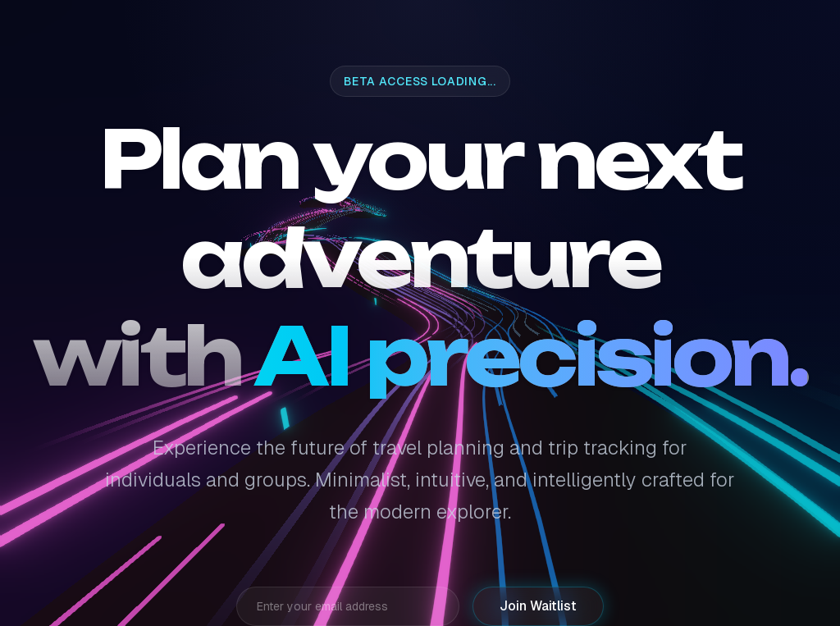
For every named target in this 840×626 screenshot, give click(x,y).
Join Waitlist (538, 606)
